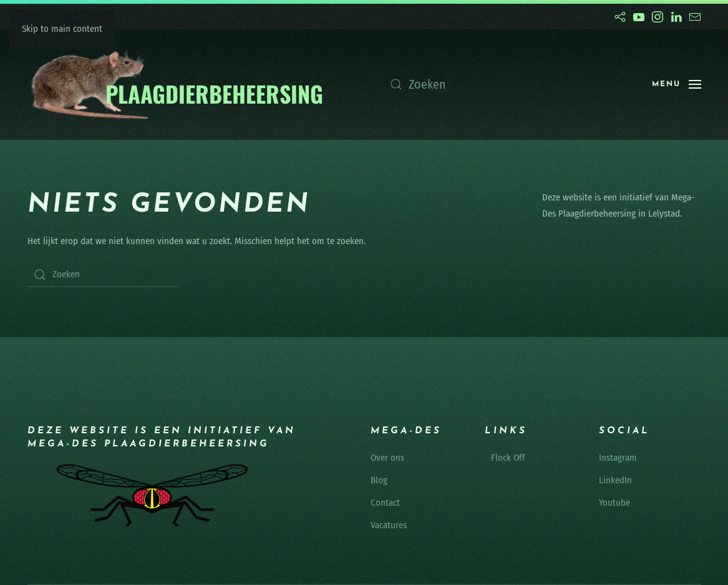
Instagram (618, 458)
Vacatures (389, 525)
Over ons (387, 458)
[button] (677, 84)
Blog (379, 480)
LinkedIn (615, 480)
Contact (385, 503)
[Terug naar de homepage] (176, 85)
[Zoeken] (508, 84)
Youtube (614, 503)
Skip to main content (62, 29)
